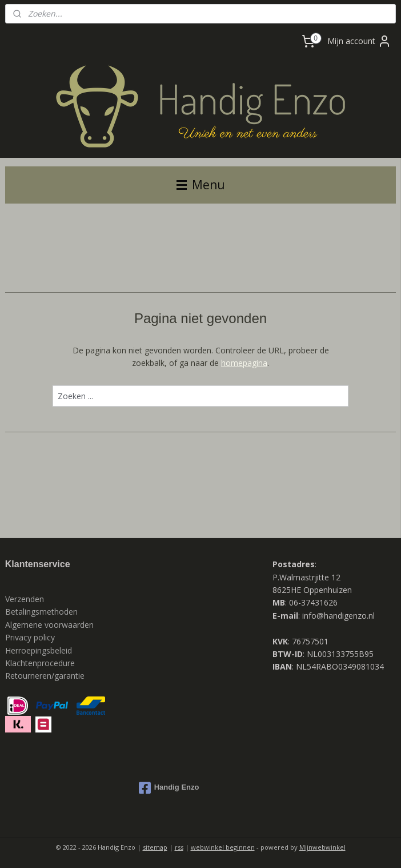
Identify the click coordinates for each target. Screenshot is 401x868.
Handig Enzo (169, 788)
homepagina (244, 363)
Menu (201, 185)
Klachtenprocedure (40, 663)
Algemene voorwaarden (49, 625)
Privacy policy (31, 637)
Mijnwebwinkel (322, 847)
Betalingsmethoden (41, 612)
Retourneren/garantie (45, 676)
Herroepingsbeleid (39, 650)
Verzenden (25, 599)
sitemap (155, 847)
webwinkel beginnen (223, 847)
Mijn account (359, 41)
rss (179, 847)
